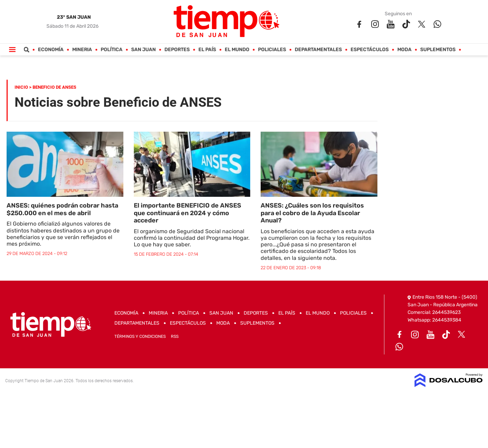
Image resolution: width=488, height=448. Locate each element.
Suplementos (438, 50)
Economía (51, 50)
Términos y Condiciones (140, 336)
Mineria (82, 50)
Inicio (21, 87)
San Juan (144, 50)
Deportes (177, 50)
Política (112, 50)
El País (207, 50)
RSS (175, 336)
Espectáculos (370, 50)
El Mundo (237, 50)
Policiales (272, 50)
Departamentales (319, 50)
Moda (405, 50)
